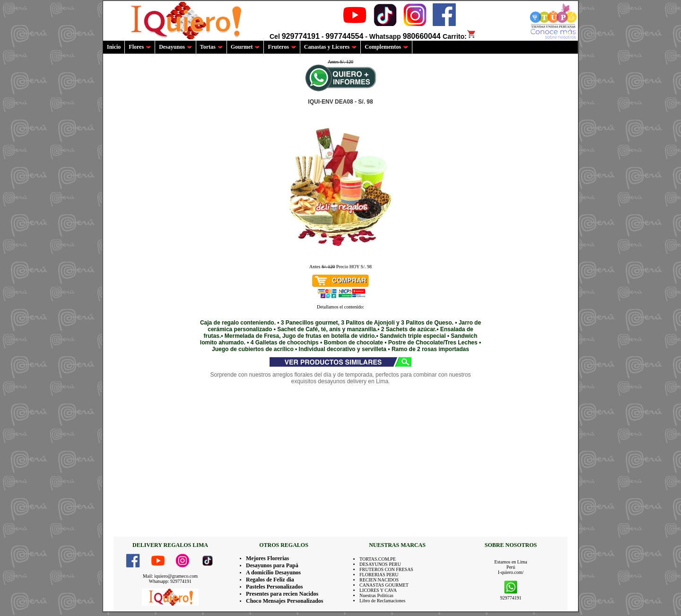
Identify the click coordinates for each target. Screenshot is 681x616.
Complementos (386, 47)
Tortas (211, 47)
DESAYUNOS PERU (380, 564)
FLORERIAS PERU (379, 575)
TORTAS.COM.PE (378, 559)
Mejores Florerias (267, 558)
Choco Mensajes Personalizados (284, 601)
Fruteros (282, 47)
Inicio (114, 47)
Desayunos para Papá (272, 565)
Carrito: (459, 36)
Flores (140, 47)
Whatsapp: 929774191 (170, 581)
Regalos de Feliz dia (270, 580)
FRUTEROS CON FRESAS (386, 569)
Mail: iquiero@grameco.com (170, 576)
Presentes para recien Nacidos (282, 594)
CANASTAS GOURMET (384, 585)
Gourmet (245, 47)
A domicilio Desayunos (273, 572)
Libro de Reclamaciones (382, 601)
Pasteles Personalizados (274, 587)
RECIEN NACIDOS (379, 580)
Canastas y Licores (330, 47)
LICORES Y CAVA (378, 590)
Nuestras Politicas (376, 595)
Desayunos (175, 47)
